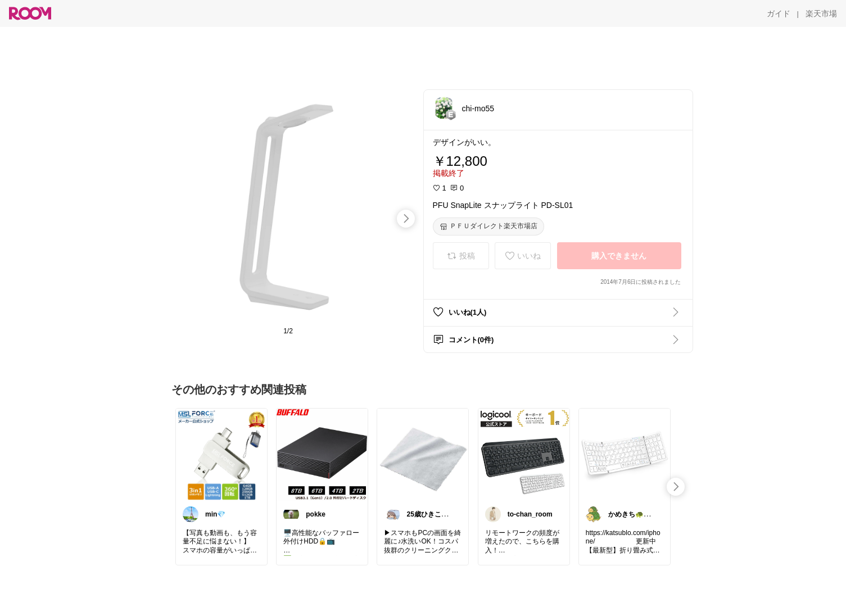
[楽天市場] (821, 13)
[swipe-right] (406, 219)
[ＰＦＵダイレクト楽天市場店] (488, 227)
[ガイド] (779, 13)
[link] (221, 454)
